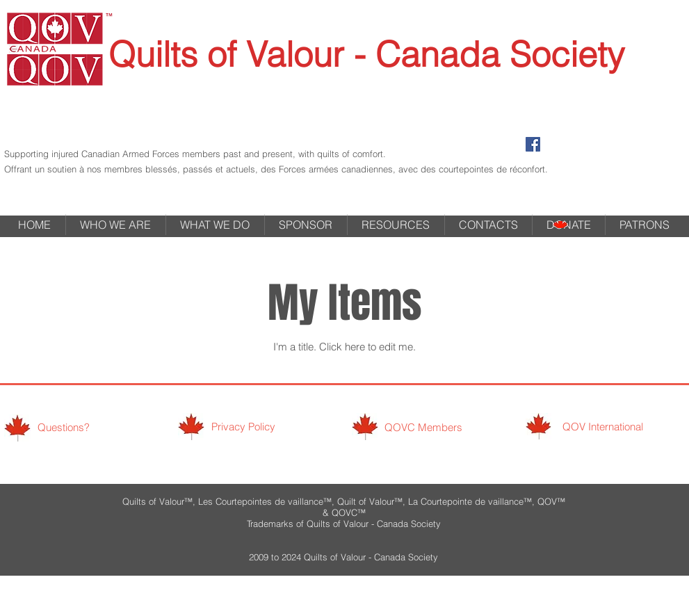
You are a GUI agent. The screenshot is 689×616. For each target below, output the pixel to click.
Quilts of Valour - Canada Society (366, 54)
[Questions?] (64, 427)
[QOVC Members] (424, 427)
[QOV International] (603, 427)
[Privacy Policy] (244, 426)
